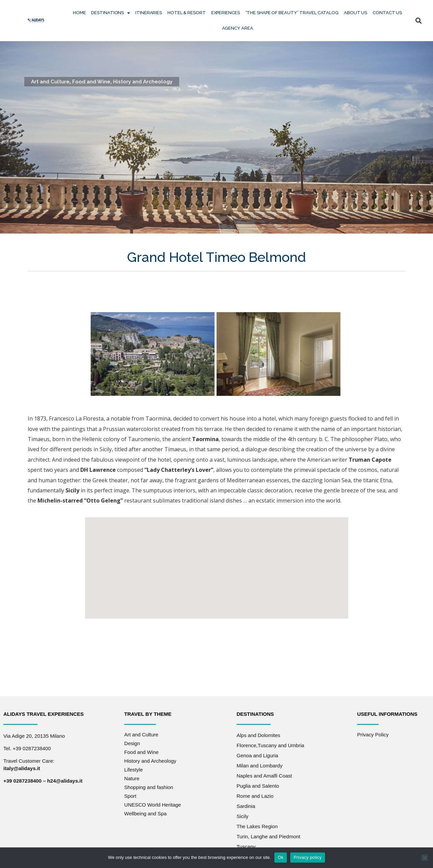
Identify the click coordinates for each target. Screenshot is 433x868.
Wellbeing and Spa (145, 813)
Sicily (242, 816)
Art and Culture (50, 82)
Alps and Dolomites (258, 735)
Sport (130, 796)
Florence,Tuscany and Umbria (270, 745)
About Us (356, 13)
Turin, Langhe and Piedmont (268, 836)
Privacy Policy (373, 735)
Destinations (111, 13)
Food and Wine (91, 82)
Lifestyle (133, 770)
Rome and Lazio (255, 796)
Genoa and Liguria (257, 755)
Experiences (226, 13)
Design (132, 743)
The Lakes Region (257, 826)
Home (79, 13)
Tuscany (246, 847)
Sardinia (246, 806)
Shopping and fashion (149, 787)
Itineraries (149, 13)
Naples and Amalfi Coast (264, 776)
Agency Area (238, 28)
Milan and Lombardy (260, 766)
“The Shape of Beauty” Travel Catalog (292, 13)
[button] (418, 21)
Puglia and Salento (258, 786)
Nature (132, 778)
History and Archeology (143, 82)
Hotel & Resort (187, 13)
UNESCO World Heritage (153, 805)
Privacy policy (308, 857)
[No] (425, 858)
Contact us (387, 13)
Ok (281, 857)
